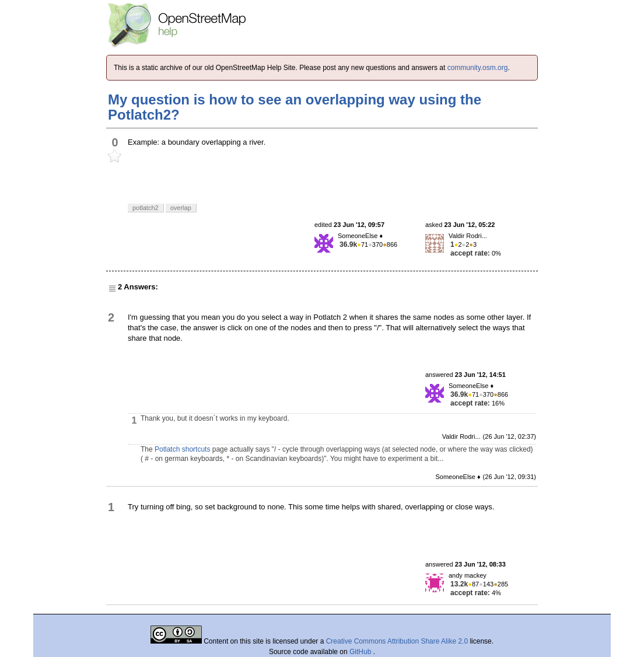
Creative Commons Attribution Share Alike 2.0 (397, 641)
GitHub (361, 652)
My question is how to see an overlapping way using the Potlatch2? (295, 107)
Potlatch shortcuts (182, 449)
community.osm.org (478, 68)
